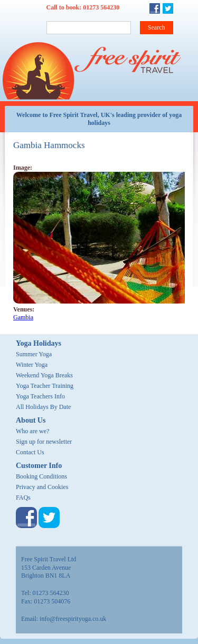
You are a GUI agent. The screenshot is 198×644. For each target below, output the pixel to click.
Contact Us (30, 452)
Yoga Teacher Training (45, 386)
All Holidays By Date (43, 407)
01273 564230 (101, 7)
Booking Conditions (41, 476)
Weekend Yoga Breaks (44, 375)
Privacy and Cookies (42, 487)
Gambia (23, 317)
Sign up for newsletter (44, 442)
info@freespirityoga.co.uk (73, 619)
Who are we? (32, 431)
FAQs (23, 497)
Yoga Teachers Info (40, 396)
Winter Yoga (32, 365)
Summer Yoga (34, 354)
